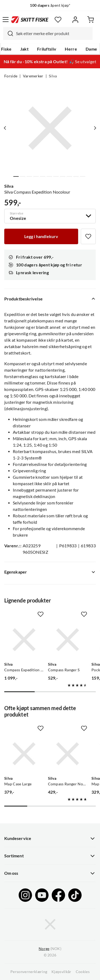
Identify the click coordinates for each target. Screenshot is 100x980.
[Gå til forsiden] (30, 20)
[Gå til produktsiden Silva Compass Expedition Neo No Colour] (24, 640)
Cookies (83, 972)
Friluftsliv (47, 49)
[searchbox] (53, 33)
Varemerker (33, 76)
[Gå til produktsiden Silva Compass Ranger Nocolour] (68, 754)
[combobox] (48, 33)
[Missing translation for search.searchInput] (8, 33)
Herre (71, 49)
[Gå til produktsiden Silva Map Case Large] (24, 754)
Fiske (6, 49)
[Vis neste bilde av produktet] (95, 128)
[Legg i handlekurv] (41, 236)
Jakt (24, 49)
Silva (53, 76)
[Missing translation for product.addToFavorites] (88, 236)
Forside (11, 76)
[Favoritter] (58, 20)
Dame (91, 49)
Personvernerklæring (29, 972)
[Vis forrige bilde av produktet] (5, 128)
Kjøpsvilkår (61, 972)
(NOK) (50, 949)
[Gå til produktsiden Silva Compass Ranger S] (68, 640)
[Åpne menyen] (6, 20)
